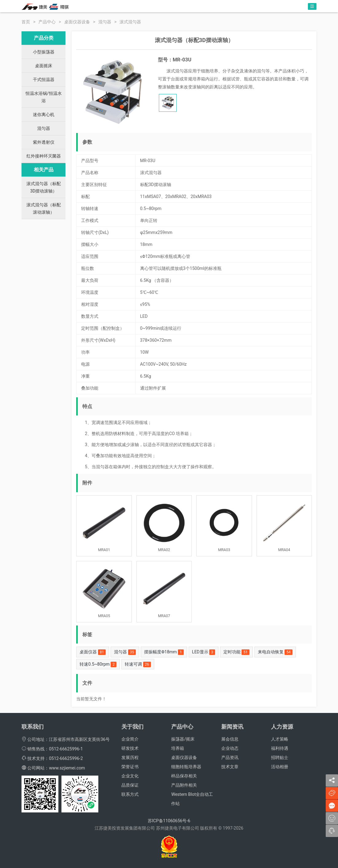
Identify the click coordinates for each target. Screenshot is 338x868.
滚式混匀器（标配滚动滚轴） (44, 208)
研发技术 (130, 748)
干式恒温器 (44, 80)
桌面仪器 (93, 652)
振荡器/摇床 (183, 739)
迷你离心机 (44, 115)
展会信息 (230, 739)
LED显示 (204, 652)
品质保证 (130, 785)
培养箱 (178, 748)
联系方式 (130, 794)
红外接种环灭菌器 (44, 156)
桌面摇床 (44, 66)
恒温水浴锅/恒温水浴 (44, 97)
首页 (26, 22)
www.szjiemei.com (67, 768)
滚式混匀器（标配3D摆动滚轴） (44, 187)
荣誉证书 (130, 767)
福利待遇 (280, 748)
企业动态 (230, 748)
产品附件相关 (184, 785)
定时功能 (236, 652)
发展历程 (130, 757)
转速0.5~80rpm (98, 664)
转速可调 (138, 664)
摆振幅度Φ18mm (164, 652)
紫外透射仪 (44, 142)
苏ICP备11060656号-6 (169, 821)
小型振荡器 (44, 52)
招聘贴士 (280, 757)
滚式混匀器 (130, 22)
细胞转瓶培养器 (186, 767)
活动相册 (280, 767)
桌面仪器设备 (77, 22)
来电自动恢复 (275, 652)
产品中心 (47, 22)
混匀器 (105, 22)
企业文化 (130, 776)
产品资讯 (230, 757)
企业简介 (130, 739)
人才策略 (280, 739)
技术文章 (230, 767)
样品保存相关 (184, 776)
